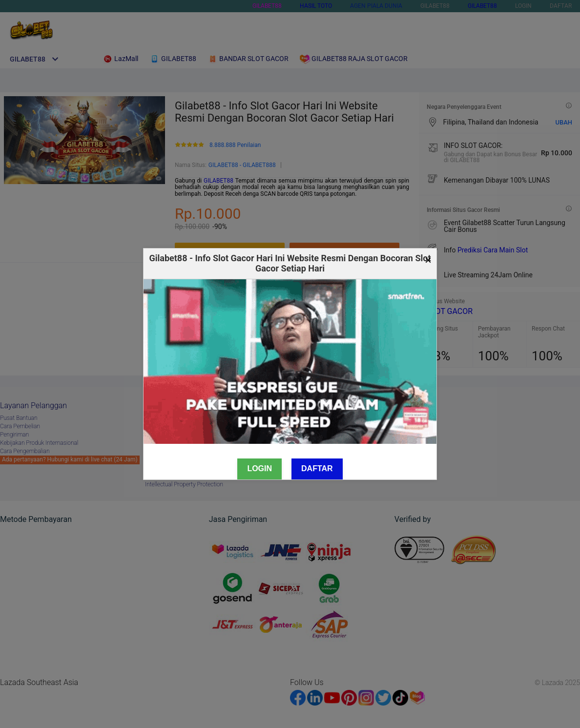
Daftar (317, 468)
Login (259, 468)
